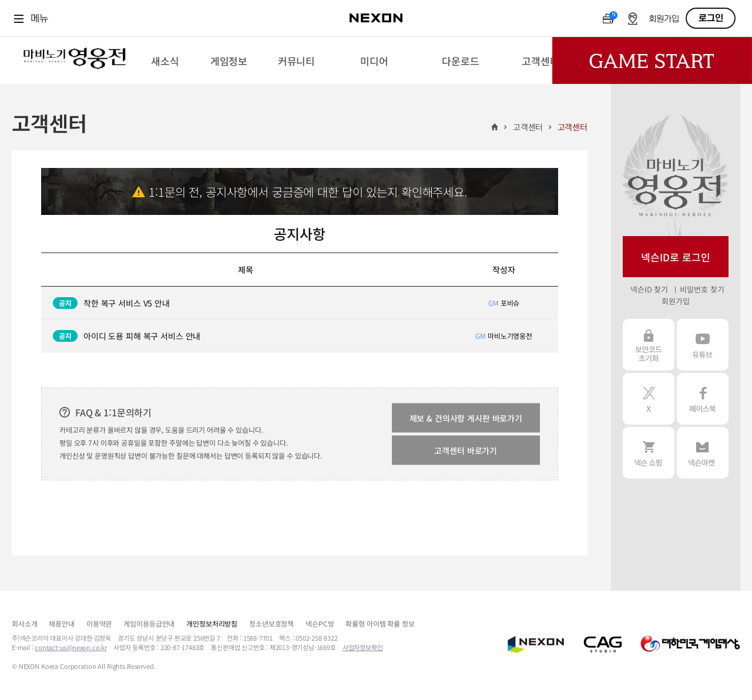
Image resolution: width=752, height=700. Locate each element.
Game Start (652, 60)
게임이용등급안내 (149, 623)
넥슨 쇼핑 (649, 453)
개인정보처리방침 (212, 623)
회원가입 (664, 19)
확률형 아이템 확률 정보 (380, 623)
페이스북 (703, 399)
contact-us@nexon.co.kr (71, 647)
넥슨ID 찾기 (649, 289)
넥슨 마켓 (703, 453)
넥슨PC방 (320, 623)
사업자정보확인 (363, 647)
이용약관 (99, 623)
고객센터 (528, 127)
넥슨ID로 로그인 (676, 257)
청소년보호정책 (271, 623)
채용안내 (61, 623)
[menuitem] (165, 60)
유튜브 (703, 345)
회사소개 (24, 623)
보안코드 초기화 (649, 345)
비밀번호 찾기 (702, 289)
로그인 (711, 18)
